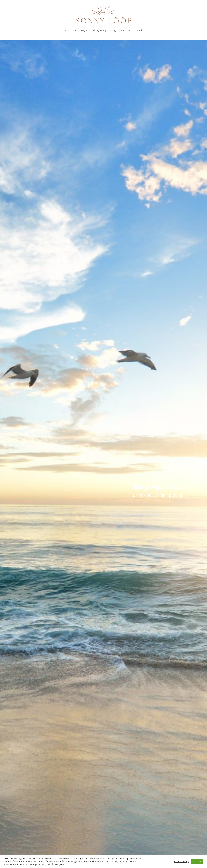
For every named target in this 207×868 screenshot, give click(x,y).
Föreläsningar (80, 30)
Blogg (113, 30)
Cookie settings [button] (182, 861)
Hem (67, 30)
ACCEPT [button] (197, 862)
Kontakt (139, 30)
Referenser (126, 30)
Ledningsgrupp (98, 30)
